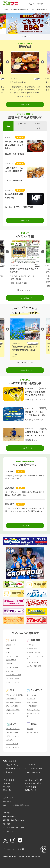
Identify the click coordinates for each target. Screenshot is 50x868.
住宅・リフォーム (13, 736)
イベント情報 (9, 780)
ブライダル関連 (12, 733)
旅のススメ (10, 772)
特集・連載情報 (10, 761)
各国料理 (10, 664)
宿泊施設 (30, 729)
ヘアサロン (31, 645)
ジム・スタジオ (33, 662)
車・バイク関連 (12, 744)
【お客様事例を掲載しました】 (14, 196)
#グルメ (15, 354)
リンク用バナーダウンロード (14, 828)
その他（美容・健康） (35, 666)
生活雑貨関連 (32, 706)
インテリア (31, 699)
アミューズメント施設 (15, 695)
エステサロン (32, 649)
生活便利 (10, 740)
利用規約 (6, 824)
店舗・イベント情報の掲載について (16, 805)
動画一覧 (7, 790)
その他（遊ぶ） (12, 714)
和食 (8, 652)
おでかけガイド (33, 764)
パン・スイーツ (12, 671)
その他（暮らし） (13, 747)
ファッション (32, 695)
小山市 (35, 343)
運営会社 (6, 813)
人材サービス (8, 798)
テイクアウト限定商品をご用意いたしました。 (14, 145)
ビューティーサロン (34, 652)
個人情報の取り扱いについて (14, 820)
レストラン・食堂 (13, 679)
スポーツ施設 (11, 699)
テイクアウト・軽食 (14, 675)
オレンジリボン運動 (35, 768)
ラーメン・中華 (12, 656)
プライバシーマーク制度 (12, 849)
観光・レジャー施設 (14, 702)
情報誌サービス (9, 801)
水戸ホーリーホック (13, 769)
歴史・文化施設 (12, 706)
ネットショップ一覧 (33, 780)
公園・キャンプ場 (13, 710)
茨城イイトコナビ (12, 765)
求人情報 (7, 787)
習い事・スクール (13, 729)
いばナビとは (31, 787)
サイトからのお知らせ (34, 783)
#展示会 (12, 286)
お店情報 (7, 783)
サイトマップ (8, 831)
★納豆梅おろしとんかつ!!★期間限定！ (14, 170)
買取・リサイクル (33, 710)
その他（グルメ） (13, 682)
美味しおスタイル (34, 772)
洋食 (8, 649)
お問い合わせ (31, 790)
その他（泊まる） (33, 733)
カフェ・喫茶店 (12, 667)
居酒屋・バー (11, 645)
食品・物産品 (32, 702)
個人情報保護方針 (10, 816)
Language (40, 4)
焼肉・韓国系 (11, 660)
